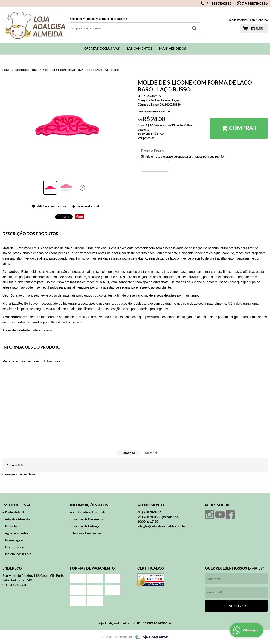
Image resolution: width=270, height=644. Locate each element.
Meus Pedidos (238, 20)
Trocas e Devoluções (87, 533)
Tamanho (129, 453)
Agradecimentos (17, 533)
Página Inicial (14, 512)
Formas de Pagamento (88, 519)
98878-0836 (219, 3)
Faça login (102, 19)
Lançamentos (140, 49)
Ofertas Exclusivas (102, 49)
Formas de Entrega (86, 526)
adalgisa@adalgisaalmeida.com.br (161, 526)
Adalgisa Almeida (17, 519)
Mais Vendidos (173, 49)
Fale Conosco (259, 20)
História (11, 526)
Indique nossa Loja (18, 554)
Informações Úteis (89, 505)
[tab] (129, 453)
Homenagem (14, 540)
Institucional (16, 505)
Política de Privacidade (89, 512)
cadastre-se (121, 19)
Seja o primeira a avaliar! (155, 111)
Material (151, 453)
